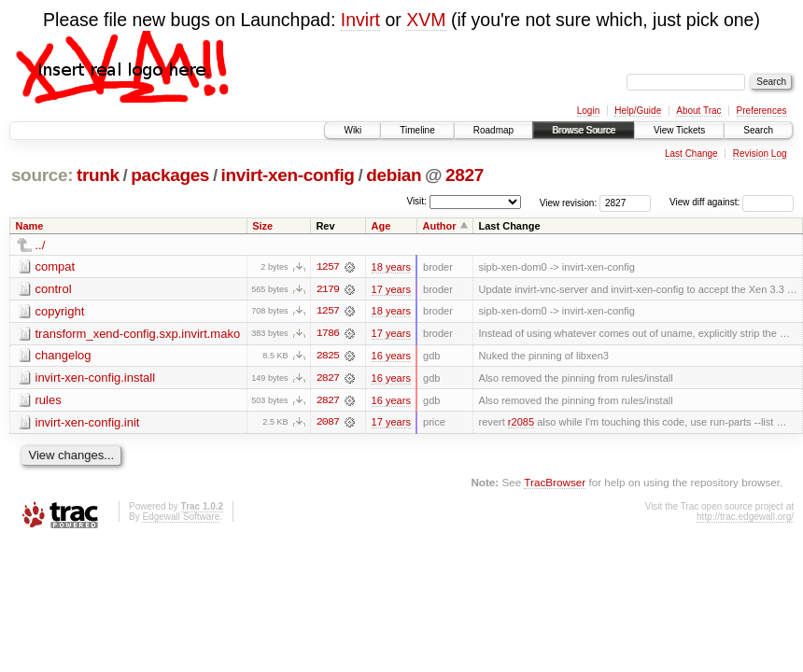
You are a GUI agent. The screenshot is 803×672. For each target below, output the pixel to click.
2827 (465, 175)
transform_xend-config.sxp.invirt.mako (138, 334)
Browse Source (584, 130)
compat (56, 266)
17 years (391, 289)
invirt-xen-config (288, 175)
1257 (328, 267)
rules (49, 401)
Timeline (417, 130)
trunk (98, 175)
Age (381, 226)
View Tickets (679, 130)
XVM (426, 20)
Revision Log (760, 154)
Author (439, 226)
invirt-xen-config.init (88, 423)
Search (758, 130)
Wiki (352, 130)
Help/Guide (638, 111)
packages (170, 175)
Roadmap (493, 130)
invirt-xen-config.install (96, 378)
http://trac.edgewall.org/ (745, 518)
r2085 (521, 424)
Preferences (762, 111)
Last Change (691, 154)
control (54, 289)
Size (262, 226)
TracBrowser (555, 484)
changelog (63, 356)
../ (41, 245)
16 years (391, 357)
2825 (328, 357)
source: (42, 175)
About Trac (698, 111)
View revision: (569, 202)
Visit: (416, 201)
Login (588, 111)
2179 (328, 289)
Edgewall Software (181, 518)
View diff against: (732, 202)
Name (30, 226)
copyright (60, 311)
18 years (391, 267)
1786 (328, 334)
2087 (328, 424)
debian (394, 175)
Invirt (360, 20)
